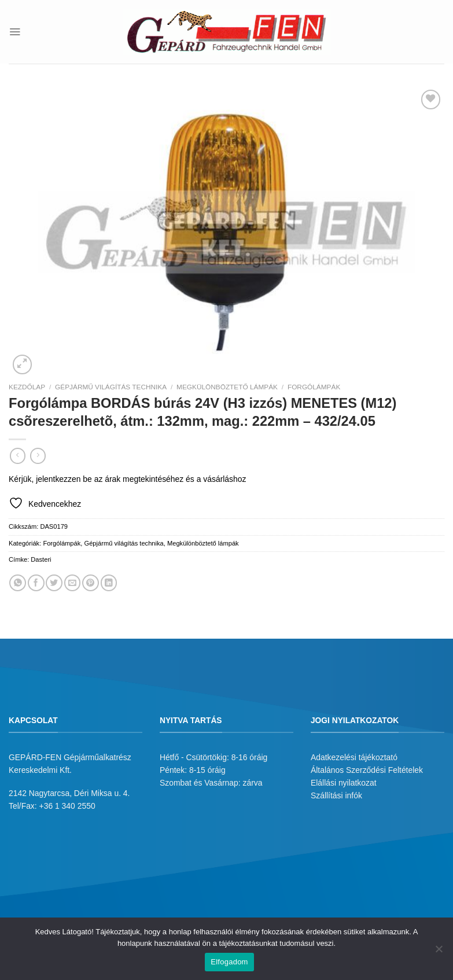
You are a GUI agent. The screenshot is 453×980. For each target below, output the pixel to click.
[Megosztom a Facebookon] (36, 583)
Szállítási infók (336, 795)
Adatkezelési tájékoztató (354, 757)
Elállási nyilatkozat (344, 783)
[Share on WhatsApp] (18, 583)
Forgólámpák (314, 387)
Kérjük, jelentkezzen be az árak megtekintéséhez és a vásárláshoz (127, 479)
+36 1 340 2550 (67, 806)
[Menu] (15, 32)
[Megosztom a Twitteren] (54, 583)
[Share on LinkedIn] (109, 583)
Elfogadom (229, 962)
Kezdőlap (27, 387)
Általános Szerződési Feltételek (367, 770)
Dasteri (41, 559)
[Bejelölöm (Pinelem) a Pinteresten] (91, 583)
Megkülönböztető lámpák (227, 387)
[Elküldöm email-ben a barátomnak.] (73, 583)
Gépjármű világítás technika (111, 387)
